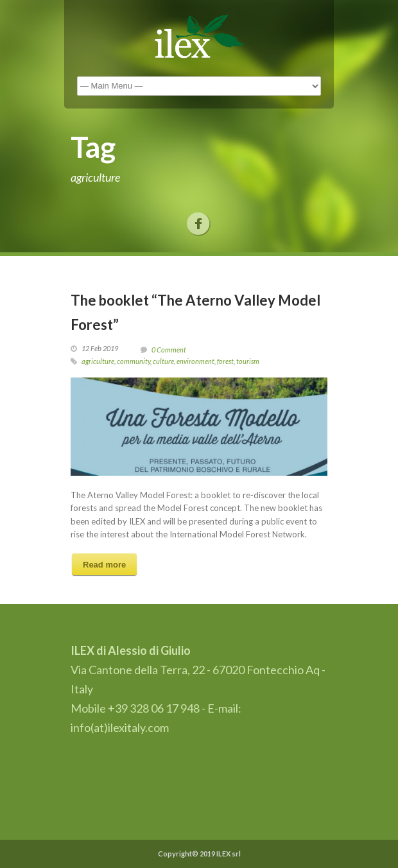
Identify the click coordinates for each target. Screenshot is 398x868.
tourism (248, 361)
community (134, 361)
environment (195, 361)
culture (163, 361)
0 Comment (169, 350)
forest (225, 361)
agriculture (98, 361)
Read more (104, 565)
